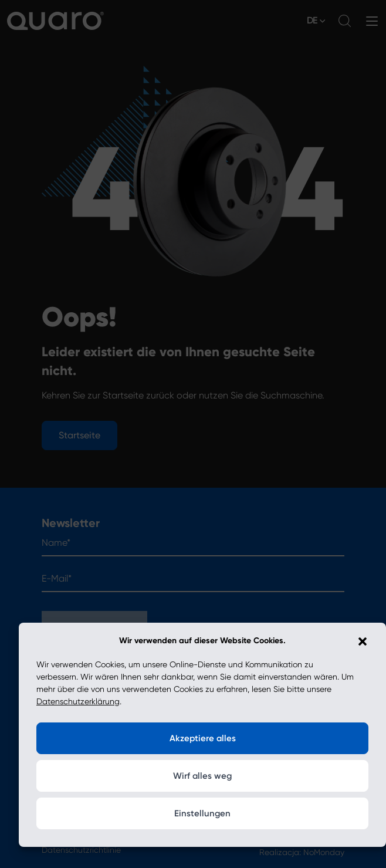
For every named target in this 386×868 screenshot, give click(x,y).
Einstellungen (202, 813)
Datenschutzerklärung (78, 701)
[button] (363, 641)
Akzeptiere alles (203, 738)
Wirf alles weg (202, 776)
